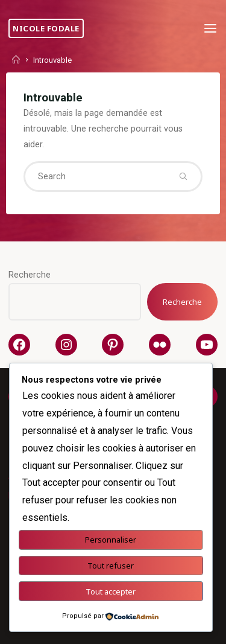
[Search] (183, 176)
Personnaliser (111, 540)
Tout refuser (111, 566)
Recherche (30, 275)
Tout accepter (111, 591)
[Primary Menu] (210, 29)
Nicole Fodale (46, 28)
